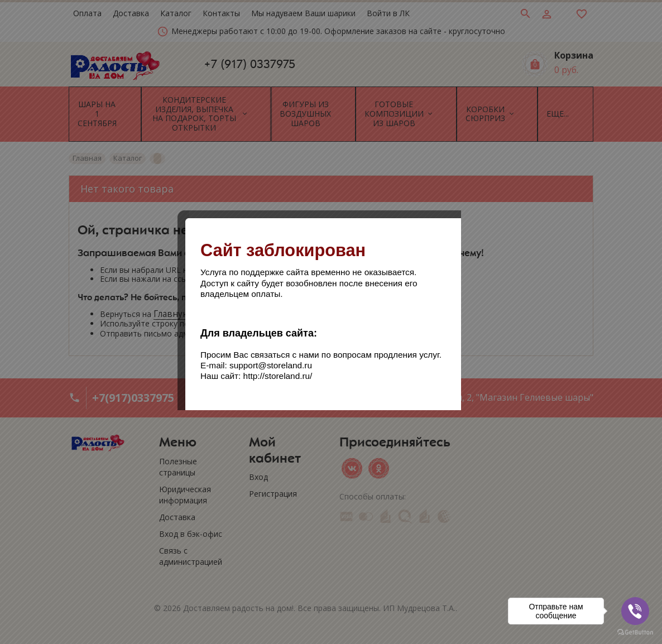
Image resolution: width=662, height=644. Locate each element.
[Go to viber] (635, 611)
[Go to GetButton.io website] (635, 633)
